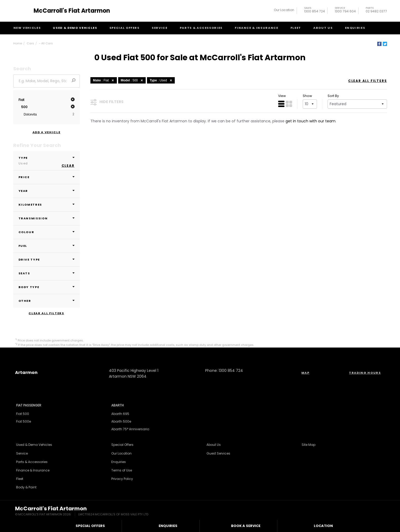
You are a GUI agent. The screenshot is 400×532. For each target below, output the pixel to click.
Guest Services (218, 453)
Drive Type (47, 260)
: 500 (133, 80)
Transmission (47, 218)
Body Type (47, 287)
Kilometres (47, 205)
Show (307, 96)
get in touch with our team (311, 121)
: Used (162, 80)
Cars (30, 43)
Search (377, 28)
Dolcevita (30, 114)
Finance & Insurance (256, 28)
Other (47, 301)
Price (47, 177)
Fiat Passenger (29, 405)
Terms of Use (122, 470)
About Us (323, 28)
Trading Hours (365, 373)
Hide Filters (107, 102)
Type (47, 161)
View (282, 96)
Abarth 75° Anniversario (130, 429)
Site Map (309, 445)
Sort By (333, 96)
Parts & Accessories (201, 28)
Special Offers (125, 28)
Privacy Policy (122, 479)
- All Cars (46, 43)
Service (160, 28)
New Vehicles (27, 28)
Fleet (296, 28)
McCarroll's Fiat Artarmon (72, 11)
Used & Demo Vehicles (75, 28)
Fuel (47, 246)
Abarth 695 (120, 414)
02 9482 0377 (376, 10)
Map (305, 373)
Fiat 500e (24, 421)
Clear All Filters (46, 313)
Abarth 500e (121, 421)
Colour (47, 232)
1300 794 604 (345, 10)
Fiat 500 (23, 414)
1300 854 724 (314, 10)
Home (18, 43)
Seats (47, 273)
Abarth (118, 405)
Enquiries (355, 28)
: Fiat (104, 80)
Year (47, 191)
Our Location (284, 10)
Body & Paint (26, 487)
